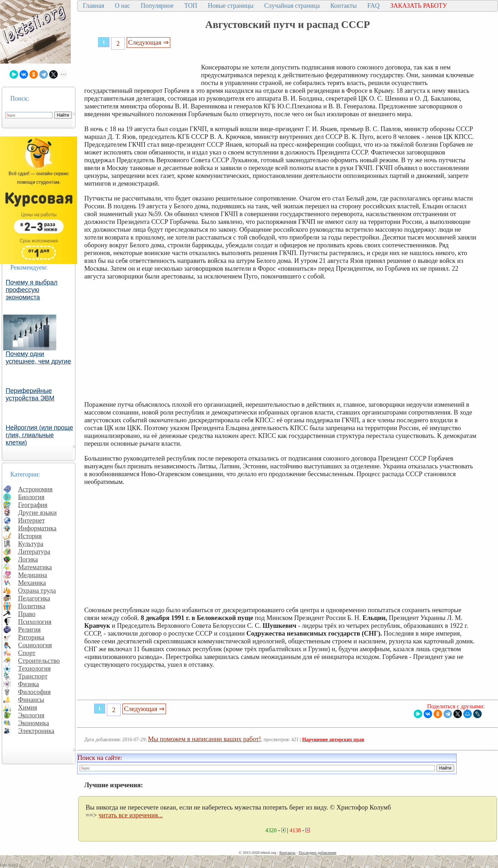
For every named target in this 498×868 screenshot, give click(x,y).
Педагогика (34, 598)
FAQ (374, 6)
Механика (32, 583)
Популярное (157, 6)
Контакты (343, 6)
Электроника (36, 731)
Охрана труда (37, 590)
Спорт (27, 653)
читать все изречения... (131, 815)
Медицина (33, 575)
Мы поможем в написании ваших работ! (204, 739)
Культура (31, 544)
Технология (34, 668)
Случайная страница (292, 6)
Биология (31, 497)
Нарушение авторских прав (333, 740)
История (30, 536)
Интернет (32, 520)
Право (27, 614)
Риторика (31, 637)
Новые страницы (231, 6)
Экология (31, 715)
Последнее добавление (317, 852)
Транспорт (33, 676)
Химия (28, 707)
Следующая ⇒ (148, 42)
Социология (35, 645)
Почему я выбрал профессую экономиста (32, 290)
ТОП (191, 6)
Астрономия (35, 489)
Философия (34, 692)
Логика (28, 559)
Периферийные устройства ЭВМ (30, 394)
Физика (28, 684)
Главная (93, 6)
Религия (29, 629)
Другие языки (37, 512)
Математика (35, 567)
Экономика (34, 723)
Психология (35, 622)
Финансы (31, 700)
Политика (32, 606)
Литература (34, 551)
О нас (122, 6)
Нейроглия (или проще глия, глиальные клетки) (39, 435)
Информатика (37, 528)
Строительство (39, 661)
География (33, 505)
